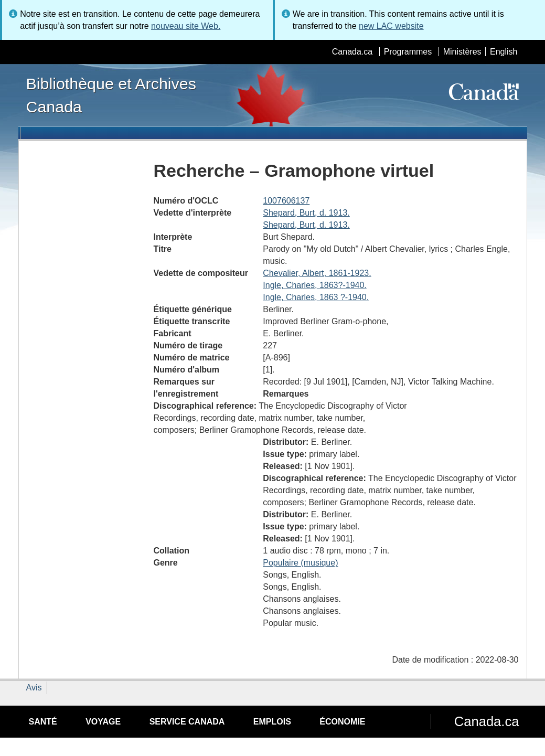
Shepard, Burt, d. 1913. (306, 213)
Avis (34, 688)
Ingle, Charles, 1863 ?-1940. (316, 297)
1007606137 (286, 201)
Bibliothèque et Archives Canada (111, 95)
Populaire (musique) (300, 563)
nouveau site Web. (186, 26)
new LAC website (391, 26)
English (504, 52)
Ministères (462, 52)
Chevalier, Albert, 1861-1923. (317, 273)
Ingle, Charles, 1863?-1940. (314, 285)
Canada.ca (352, 52)
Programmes (408, 52)
